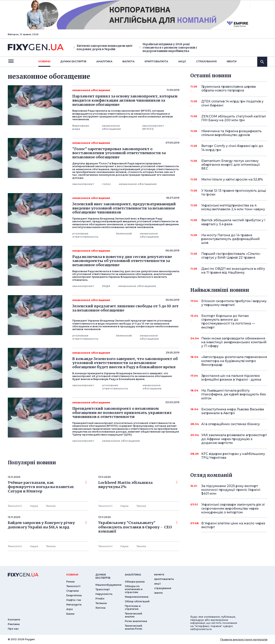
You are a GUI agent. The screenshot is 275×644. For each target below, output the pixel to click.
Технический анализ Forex (134, 627)
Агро (70, 609)
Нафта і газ (74, 600)
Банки (70, 614)
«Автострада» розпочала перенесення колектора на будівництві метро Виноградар (234, 361)
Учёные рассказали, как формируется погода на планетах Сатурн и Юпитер (47, 487)
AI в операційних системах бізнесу (231, 426)
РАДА (106, 286)
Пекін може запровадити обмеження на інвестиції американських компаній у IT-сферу (234, 342)
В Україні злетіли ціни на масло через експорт (233, 525)
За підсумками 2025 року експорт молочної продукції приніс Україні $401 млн (231, 490)
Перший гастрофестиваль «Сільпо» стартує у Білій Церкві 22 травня (231, 256)
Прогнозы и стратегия (133, 607)
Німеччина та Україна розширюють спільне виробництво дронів (231, 133)
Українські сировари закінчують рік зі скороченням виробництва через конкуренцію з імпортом (233, 508)
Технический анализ (134, 615)
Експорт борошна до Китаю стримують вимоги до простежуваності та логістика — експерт (229, 322)
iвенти (232, 61)
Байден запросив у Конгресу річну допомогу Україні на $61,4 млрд (47, 525)
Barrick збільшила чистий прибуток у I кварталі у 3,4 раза (233, 222)
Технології (15, 506)
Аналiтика (104, 61)
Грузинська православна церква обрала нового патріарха (229, 89)
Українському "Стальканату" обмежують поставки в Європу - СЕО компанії (138, 527)
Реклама (14, 624)
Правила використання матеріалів (244, 639)
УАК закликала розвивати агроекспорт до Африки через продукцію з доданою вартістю (234, 439)
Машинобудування (108, 585)
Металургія (74, 605)
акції (182, 61)
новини (44, 61)
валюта (129, 61)
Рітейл (100, 599)
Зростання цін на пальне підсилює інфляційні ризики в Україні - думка (231, 378)
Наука (34, 506)
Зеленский (124, 233)
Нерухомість (104, 594)
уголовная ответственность (85, 235)
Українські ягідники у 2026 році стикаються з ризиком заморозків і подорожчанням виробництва (168, 48)
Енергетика (74, 595)
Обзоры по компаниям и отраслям (134, 589)
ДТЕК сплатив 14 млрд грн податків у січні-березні (232, 104)
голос (106, 184)
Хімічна (100, 608)
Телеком (101, 603)
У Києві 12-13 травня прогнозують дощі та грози (234, 193)
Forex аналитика (136, 621)
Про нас (13, 629)
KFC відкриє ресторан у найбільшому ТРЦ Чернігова (233, 456)
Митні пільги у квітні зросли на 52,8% (232, 181)
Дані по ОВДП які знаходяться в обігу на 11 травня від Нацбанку (233, 271)
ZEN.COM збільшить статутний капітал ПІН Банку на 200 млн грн (234, 119)
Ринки (70, 582)
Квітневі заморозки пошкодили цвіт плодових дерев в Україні (103, 48)
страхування (206, 61)
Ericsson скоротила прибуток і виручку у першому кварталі (234, 303)
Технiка (51, 506)
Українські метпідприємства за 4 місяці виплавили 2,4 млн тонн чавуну (233, 208)
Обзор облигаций (137, 601)
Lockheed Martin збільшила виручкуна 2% (138, 485)
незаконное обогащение (111, 127)
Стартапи (73, 591)
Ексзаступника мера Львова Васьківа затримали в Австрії (233, 411)
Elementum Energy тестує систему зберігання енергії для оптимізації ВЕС (231, 165)
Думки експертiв (73, 61)
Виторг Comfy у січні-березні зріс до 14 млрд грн (232, 148)
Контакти (14, 620)
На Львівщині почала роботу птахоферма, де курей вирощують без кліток (234, 394)
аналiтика (133, 575)
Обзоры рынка (135, 582)
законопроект (83, 184)
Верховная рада (81, 127)
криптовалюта (156, 61)
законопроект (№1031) (153, 127)
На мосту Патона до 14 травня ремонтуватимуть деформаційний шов (231, 239)
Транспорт (103, 589)
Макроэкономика (137, 597)
